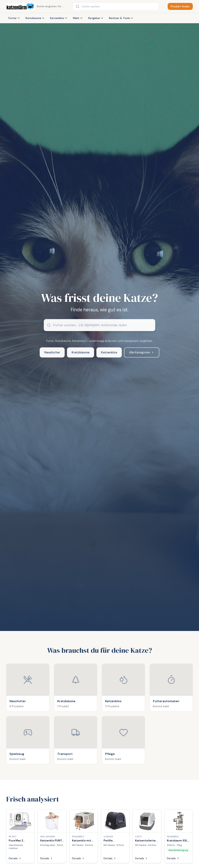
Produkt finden (180, 6)
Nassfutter (52, 352)
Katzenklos (59, 18)
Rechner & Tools (121, 18)
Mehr (78, 18)
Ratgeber (96, 18)
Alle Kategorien (142, 352)
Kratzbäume (35, 18)
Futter (14, 18)
